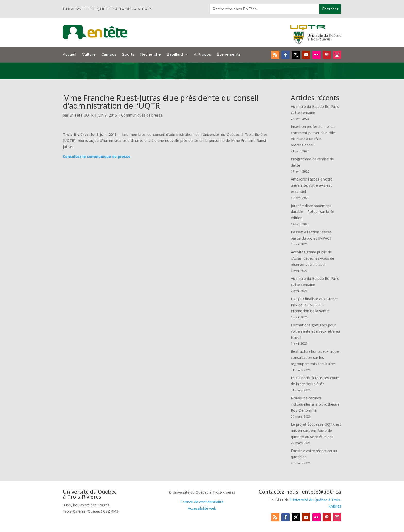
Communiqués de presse (142, 115)
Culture (89, 55)
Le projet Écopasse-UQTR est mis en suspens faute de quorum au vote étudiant (316, 431)
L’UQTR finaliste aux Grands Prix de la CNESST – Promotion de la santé (315, 305)
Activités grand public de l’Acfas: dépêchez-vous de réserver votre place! (313, 258)
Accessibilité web (202, 508)
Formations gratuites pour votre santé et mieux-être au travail (315, 331)
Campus (109, 55)
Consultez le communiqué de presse (97, 156)
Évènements (229, 55)
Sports (128, 55)
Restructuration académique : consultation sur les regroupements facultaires (316, 358)
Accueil (70, 55)
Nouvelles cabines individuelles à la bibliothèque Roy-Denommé (315, 404)
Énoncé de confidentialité (202, 502)
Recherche (150, 55)
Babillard (175, 55)
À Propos (202, 55)
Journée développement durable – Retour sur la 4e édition (313, 212)
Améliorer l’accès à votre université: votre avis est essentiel (312, 185)
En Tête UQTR (81, 115)
